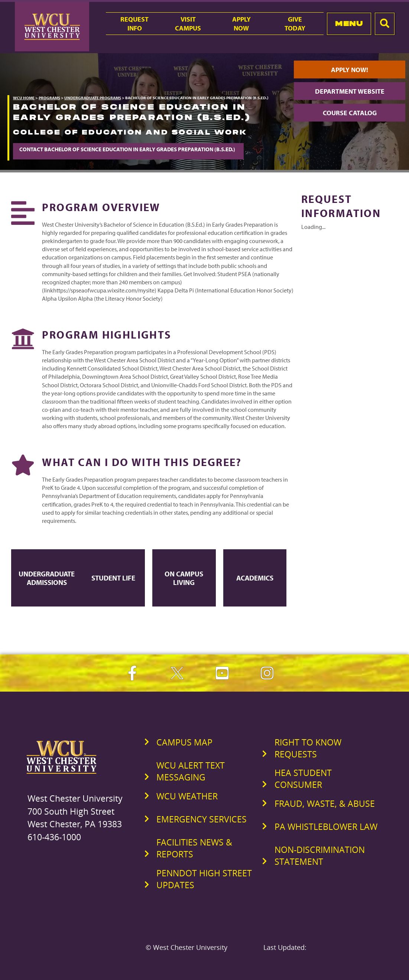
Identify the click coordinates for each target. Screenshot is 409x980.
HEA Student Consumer (303, 779)
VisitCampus (188, 23)
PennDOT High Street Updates (204, 879)
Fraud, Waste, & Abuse (325, 803)
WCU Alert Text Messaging (191, 771)
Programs (49, 98)
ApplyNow (241, 23)
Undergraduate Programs (93, 98)
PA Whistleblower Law (326, 827)
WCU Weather (187, 796)
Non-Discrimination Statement (320, 856)
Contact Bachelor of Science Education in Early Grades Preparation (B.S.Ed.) (128, 149)
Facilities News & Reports (194, 848)
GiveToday (295, 23)
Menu (349, 24)
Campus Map (184, 742)
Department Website (350, 91)
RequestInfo (134, 23)
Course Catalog (350, 113)
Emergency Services (202, 819)
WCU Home (24, 98)
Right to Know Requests (308, 748)
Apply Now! (350, 69)
